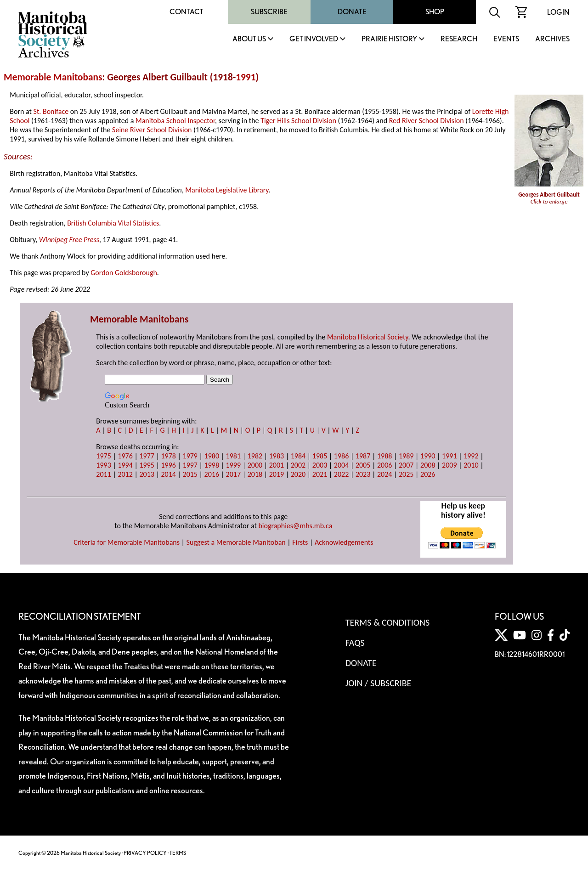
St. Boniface (51, 111)
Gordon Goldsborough (124, 273)
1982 (255, 456)
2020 (298, 474)
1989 (406, 456)
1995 (147, 465)
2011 (103, 474)
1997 (190, 465)
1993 (103, 465)
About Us (249, 39)
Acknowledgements (344, 542)
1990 (428, 456)
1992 (471, 456)
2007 (406, 465)
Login (558, 12)
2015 (190, 474)
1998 (212, 465)
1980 (212, 456)
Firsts (300, 542)
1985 (320, 456)
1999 (233, 465)
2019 (277, 474)
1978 (168, 456)
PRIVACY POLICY (145, 853)
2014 (168, 474)
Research (459, 39)
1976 (125, 456)
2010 (471, 465)
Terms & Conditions (387, 622)
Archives (552, 39)
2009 (449, 465)
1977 (147, 456)
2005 (363, 465)
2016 (212, 474)
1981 (233, 456)
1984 (298, 456)
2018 (255, 474)
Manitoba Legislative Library (227, 190)
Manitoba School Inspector (175, 121)
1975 (103, 456)
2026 (428, 474)
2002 (298, 465)
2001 (277, 465)
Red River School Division (427, 121)
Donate (352, 12)
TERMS (178, 853)
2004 (341, 465)
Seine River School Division (152, 130)
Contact (187, 12)
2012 (125, 474)
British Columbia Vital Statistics (113, 223)
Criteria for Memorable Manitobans (127, 542)
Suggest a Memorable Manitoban (236, 542)
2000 (255, 465)
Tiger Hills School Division (298, 121)
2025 (406, 474)
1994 (125, 465)
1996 (168, 465)
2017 (233, 474)
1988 (384, 456)
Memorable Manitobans (53, 77)
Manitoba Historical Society (368, 337)
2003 (320, 465)
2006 (384, 465)
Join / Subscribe (379, 683)
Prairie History (389, 39)
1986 (341, 456)
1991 (246, 77)
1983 (277, 456)
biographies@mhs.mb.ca (295, 526)
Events (506, 39)
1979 (190, 456)
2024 (384, 474)
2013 (147, 474)
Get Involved (314, 39)
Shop (435, 12)
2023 (363, 474)
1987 (363, 456)
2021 (320, 474)
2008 (428, 465)
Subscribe (269, 12)
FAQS (355, 643)
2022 (341, 474)
